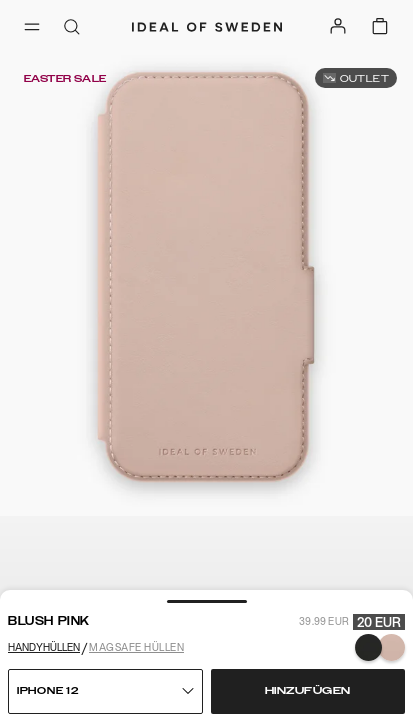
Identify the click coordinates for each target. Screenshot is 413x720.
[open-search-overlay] (72, 28)
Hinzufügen (308, 691)
